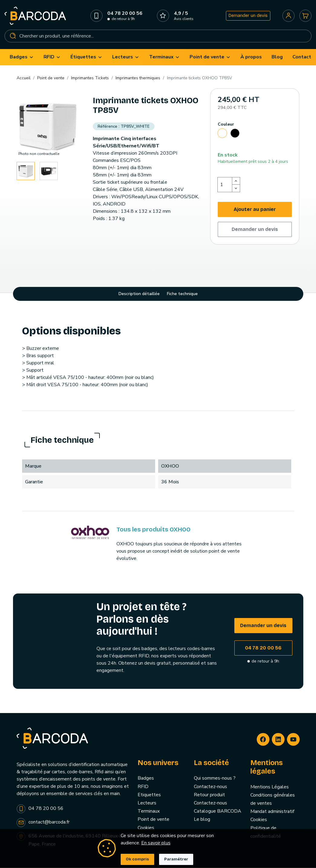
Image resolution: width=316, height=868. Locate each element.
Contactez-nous (210, 787)
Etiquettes (149, 796)
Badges (146, 779)
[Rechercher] (158, 37)
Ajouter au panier (255, 210)
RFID (143, 787)
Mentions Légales (270, 788)
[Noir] (235, 135)
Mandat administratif (272, 813)
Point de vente (153, 820)
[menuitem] (22, 58)
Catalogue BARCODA (218, 812)
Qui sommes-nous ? (215, 779)
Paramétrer (176, 859)
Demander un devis (248, 16)
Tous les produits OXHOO (153, 531)
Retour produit (209, 796)
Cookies (259, 821)
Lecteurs (147, 804)
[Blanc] (222, 135)
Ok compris (137, 859)
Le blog (202, 820)
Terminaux (149, 812)
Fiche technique (182, 295)
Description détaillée (139, 295)
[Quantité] (225, 186)
